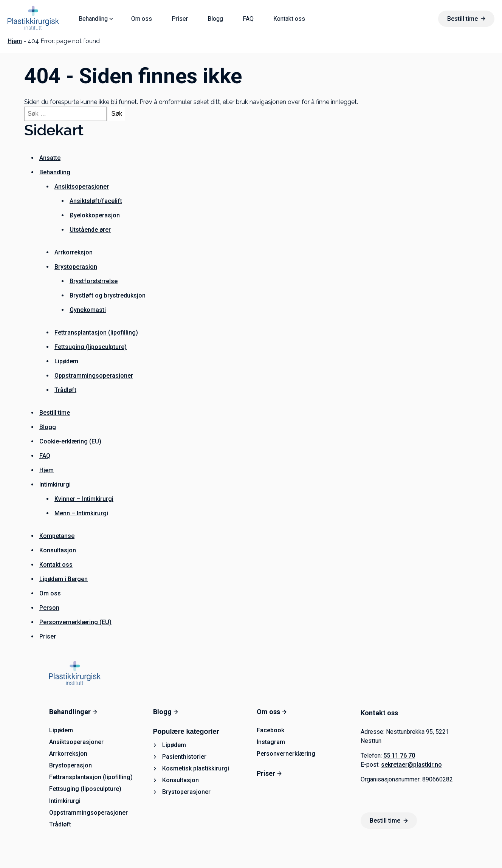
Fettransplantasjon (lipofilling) (96, 332)
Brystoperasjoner (186, 792)
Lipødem (66, 361)
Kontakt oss (289, 19)
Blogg (215, 19)
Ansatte (50, 158)
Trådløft (65, 390)
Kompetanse (57, 536)
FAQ (248, 19)
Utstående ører (90, 230)
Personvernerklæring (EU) (75, 622)
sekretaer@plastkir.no (411, 765)
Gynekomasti (88, 310)
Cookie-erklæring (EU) (70, 441)
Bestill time (466, 19)
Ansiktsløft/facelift (96, 201)
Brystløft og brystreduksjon (108, 295)
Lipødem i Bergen (64, 579)
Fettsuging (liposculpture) (91, 347)
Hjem (15, 41)
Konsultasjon (58, 550)
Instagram (271, 742)
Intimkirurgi (55, 484)
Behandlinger (73, 712)
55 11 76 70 (399, 756)
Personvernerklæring (286, 754)
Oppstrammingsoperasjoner (94, 376)
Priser (180, 19)
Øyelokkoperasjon (95, 215)
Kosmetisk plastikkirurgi (196, 768)
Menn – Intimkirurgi (81, 513)
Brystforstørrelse (94, 281)
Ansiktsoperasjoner (82, 187)
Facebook (270, 730)
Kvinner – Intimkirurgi (84, 499)
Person (49, 608)
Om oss (142, 19)
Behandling (93, 19)
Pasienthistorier (184, 757)
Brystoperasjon (76, 267)
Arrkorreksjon (74, 252)
